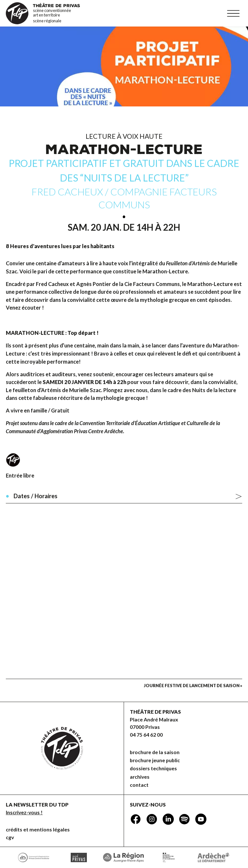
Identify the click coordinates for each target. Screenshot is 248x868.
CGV (10, 837)
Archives (140, 777)
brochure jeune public (155, 760)
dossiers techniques (153, 768)
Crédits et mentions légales (38, 829)
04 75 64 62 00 (146, 735)
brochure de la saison (155, 752)
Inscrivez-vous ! (24, 812)
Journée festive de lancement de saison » (193, 686)
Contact (139, 785)
